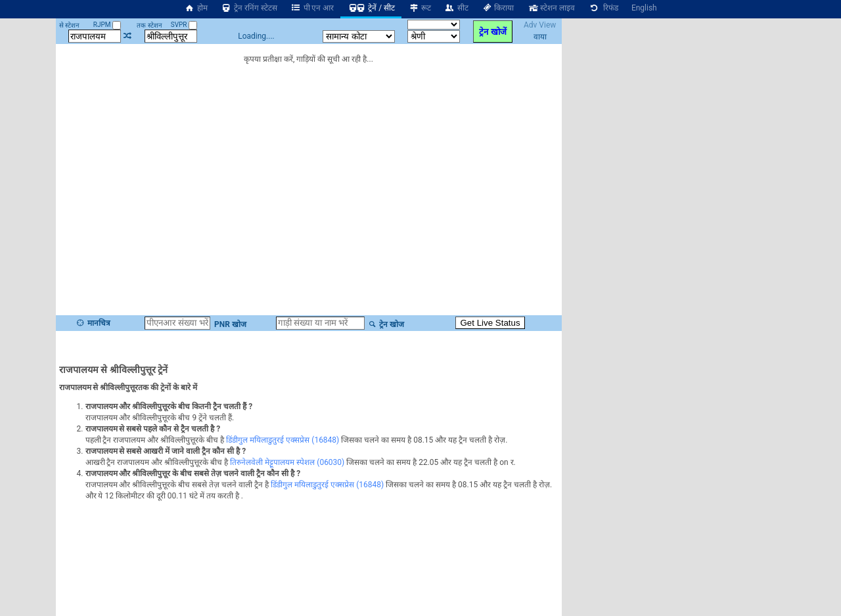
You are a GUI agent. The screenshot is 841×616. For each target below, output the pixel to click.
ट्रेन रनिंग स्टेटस (249, 8)
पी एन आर (312, 8)
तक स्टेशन (149, 25)
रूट (420, 8)
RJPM (107, 25)
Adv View (540, 25)
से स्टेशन (69, 25)
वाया (540, 37)
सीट (456, 8)
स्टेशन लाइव (551, 8)
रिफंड (603, 8)
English (644, 8)
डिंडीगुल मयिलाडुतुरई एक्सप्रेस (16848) (283, 440)
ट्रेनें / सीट (371, 8)
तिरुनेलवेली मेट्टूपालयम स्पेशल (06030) (287, 462)
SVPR (184, 25)
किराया (498, 8)
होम (196, 8)
